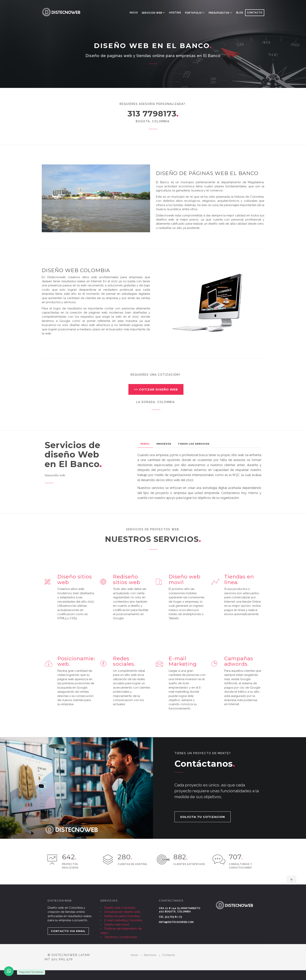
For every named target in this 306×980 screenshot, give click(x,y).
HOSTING (175, 13)
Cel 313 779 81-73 (170, 917)
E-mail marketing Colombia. (124, 920)
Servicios (150, 955)
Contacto (168, 955)
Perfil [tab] (145, 444)
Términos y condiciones (121, 937)
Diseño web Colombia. (120, 908)
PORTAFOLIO (193, 13)
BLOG (240, 13)
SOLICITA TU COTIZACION (203, 817)
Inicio (134, 13)
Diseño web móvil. (117, 925)
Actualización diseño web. (123, 912)
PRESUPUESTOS (219, 13)
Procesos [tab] (164, 444)
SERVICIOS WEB (152, 13)
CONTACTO (255, 13)
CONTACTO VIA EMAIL (68, 931)
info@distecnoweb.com (176, 922)
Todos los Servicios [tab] (194, 444)
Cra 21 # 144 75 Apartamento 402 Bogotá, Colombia (180, 910)
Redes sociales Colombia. (122, 916)
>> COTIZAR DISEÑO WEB (156, 389)
